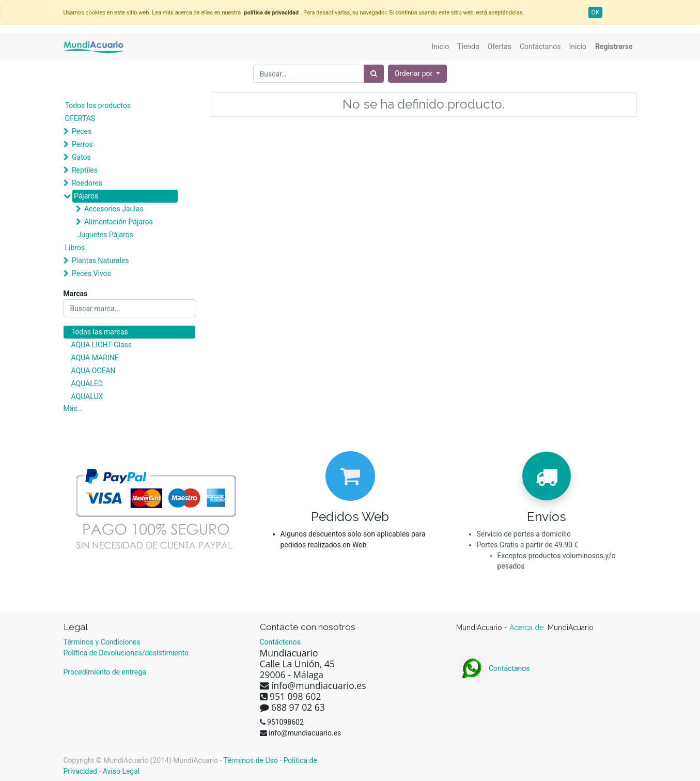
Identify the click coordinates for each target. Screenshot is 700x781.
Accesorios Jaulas (114, 209)
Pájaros (86, 196)
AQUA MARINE (95, 358)
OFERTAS (80, 118)
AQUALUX (87, 396)
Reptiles (85, 170)
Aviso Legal (121, 771)
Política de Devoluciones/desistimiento (126, 653)
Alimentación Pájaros (119, 222)
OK (596, 12)
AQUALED (87, 384)
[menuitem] (441, 47)
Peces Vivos (91, 273)
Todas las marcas (100, 332)
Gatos (81, 157)
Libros (75, 248)
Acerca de (527, 627)
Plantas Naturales (100, 261)
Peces (82, 131)
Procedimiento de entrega (105, 672)
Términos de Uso (251, 760)
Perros (82, 144)
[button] (418, 74)
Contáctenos (280, 642)
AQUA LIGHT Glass (102, 345)
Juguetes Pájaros (105, 235)
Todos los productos (98, 105)
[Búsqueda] (374, 74)
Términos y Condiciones (102, 642)
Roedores (87, 183)
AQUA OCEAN (94, 371)
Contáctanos (493, 668)
